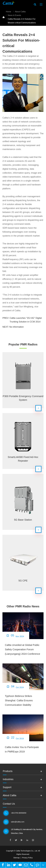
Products (8, 771)
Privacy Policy (27, 858)
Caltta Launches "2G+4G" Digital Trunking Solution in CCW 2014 (26, 320)
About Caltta (20, 12)
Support (7, 787)
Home (9, 12)
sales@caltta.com (18, 822)
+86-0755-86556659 (19, 813)
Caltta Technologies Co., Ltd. (27, 851)
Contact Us (9, 804)
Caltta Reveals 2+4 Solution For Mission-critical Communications (22, 21)
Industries (8, 779)
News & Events (14, 15)
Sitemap (16, 858)
